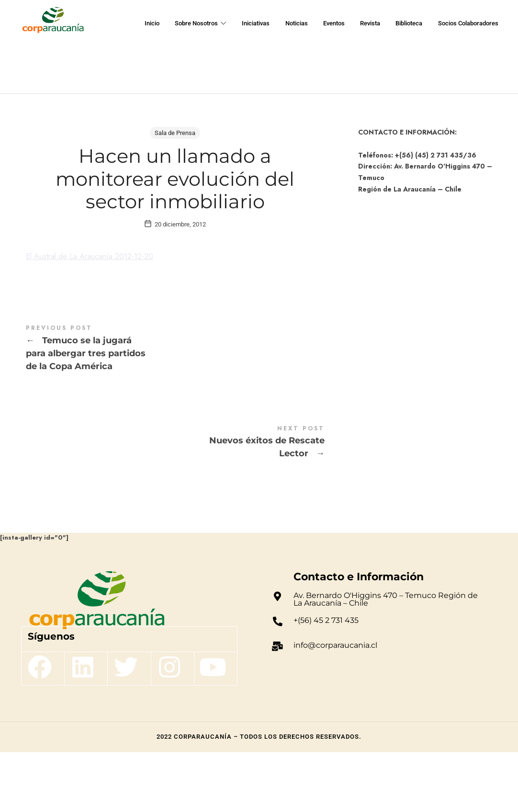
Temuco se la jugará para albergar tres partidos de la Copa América (175, 408)
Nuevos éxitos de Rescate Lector (175, 502)
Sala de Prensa (175, 133)
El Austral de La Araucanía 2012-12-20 (97, 316)
